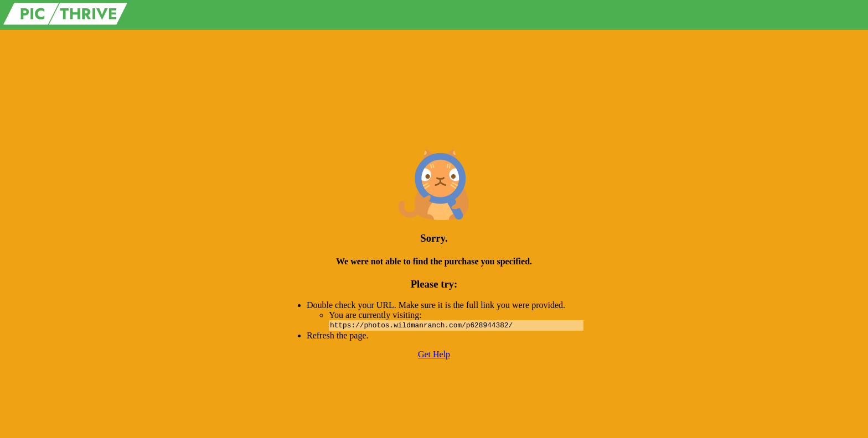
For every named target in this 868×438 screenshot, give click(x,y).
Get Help (434, 354)
